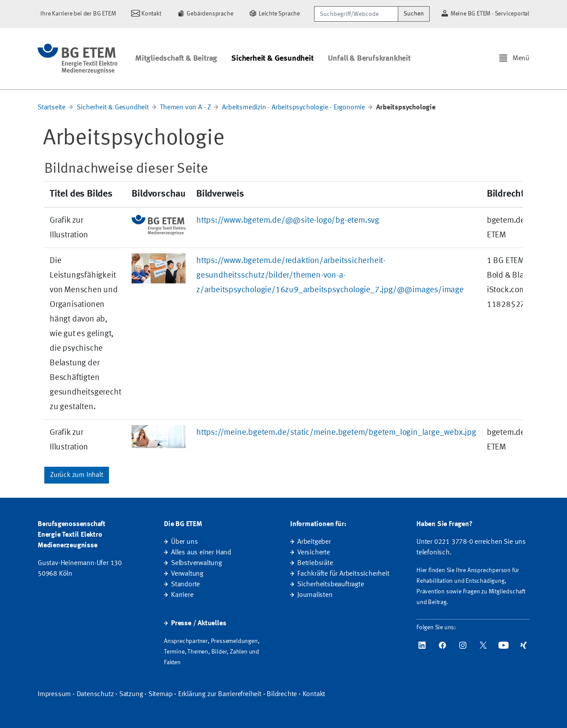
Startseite (52, 108)
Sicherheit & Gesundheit (272, 58)
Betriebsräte (315, 563)
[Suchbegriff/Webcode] (356, 14)
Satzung (131, 694)
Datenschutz (95, 694)
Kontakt (314, 694)
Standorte (185, 585)
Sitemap (161, 694)
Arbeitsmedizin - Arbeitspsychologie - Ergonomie (293, 108)
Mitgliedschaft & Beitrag (176, 58)
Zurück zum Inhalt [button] (77, 475)
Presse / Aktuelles (198, 623)
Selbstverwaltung (196, 563)
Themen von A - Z (185, 108)
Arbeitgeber (314, 542)
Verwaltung (187, 574)
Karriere (182, 595)
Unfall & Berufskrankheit (369, 58)
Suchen (414, 14)
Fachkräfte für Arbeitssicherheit (343, 574)
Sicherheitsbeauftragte (331, 585)
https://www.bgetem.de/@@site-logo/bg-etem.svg (288, 221)
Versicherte (314, 553)
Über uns (184, 542)
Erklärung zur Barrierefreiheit (220, 694)
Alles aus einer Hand (201, 553)
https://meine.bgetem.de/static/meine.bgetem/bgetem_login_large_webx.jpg (336, 433)
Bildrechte (282, 694)
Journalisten (315, 595)
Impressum (54, 694)
